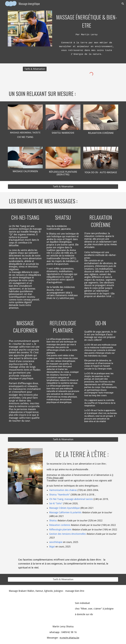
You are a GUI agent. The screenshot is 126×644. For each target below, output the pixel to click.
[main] (87, 21)
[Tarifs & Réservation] (35, 69)
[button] (123, 4)
